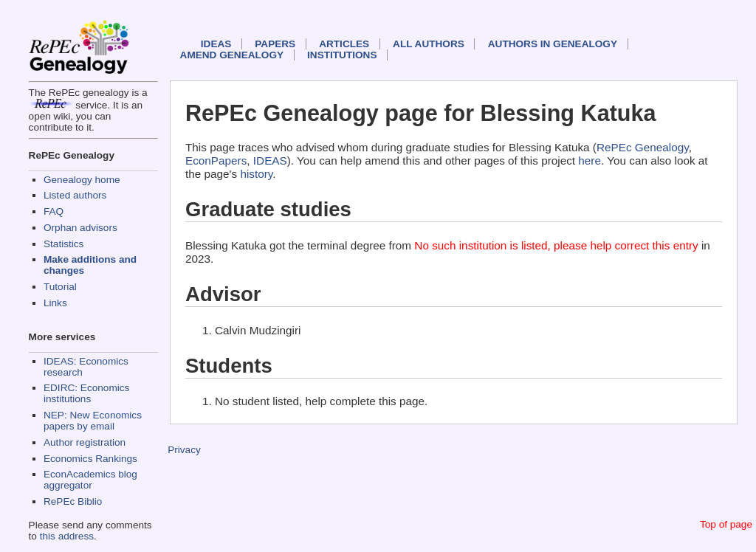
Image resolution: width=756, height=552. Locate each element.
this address (67, 536)
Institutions (342, 55)
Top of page (726, 524)
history (256, 174)
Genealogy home (82, 180)
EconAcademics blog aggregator (90, 480)
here (590, 161)
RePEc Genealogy (643, 147)
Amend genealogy (232, 55)
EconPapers (216, 161)
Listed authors (75, 195)
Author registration (85, 442)
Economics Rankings (90, 459)
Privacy (184, 450)
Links (55, 303)
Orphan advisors (80, 228)
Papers (275, 44)
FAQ (54, 211)
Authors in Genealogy (553, 44)
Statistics (63, 244)
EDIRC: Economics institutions (86, 393)
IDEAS (216, 44)
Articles (344, 44)
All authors (429, 44)
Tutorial (60, 287)
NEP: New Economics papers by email (93, 421)
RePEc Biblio (73, 501)
